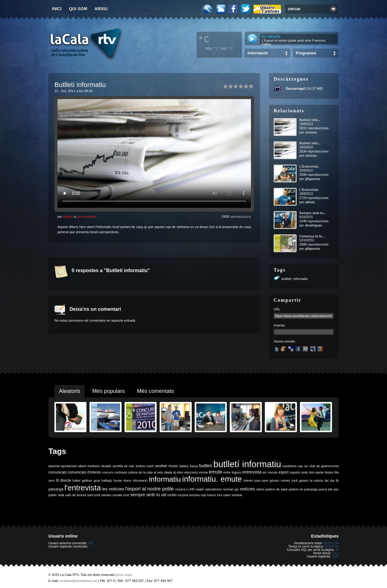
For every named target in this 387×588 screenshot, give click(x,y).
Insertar (279, 325)
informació (140, 480)
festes (329, 472)
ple (330, 489)
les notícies (113, 489)
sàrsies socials (112, 495)
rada (61, 495)
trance (212, 495)
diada (168, 472)
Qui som (78, 9)
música (180, 489)
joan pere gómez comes (272, 480)
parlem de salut (276, 489)
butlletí (286, 279)
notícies (247, 489)
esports (295, 472)
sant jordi (94, 495)
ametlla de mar (123, 466)
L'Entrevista (309, 166)
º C (204, 39)
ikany (127, 480)
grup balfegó (103, 480)
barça (194, 466)
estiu (305, 472)
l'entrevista (83, 488)
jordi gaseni (300, 480)
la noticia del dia (322, 480)
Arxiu (101, 9)
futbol (76, 480)
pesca (323, 489)
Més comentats (155, 391)
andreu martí (145, 466)
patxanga (311, 489)
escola (273, 472)
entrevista (252, 472)
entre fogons (232, 472)
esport (283, 472)
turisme (237, 495)
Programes (306, 53)
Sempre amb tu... (313, 213)
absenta (54, 466)
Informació (258, 53)
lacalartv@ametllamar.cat (78, 581)
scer (126, 495)
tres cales (224, 495)
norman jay (231, 489)
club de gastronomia (324, 466)
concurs (107, 472)
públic (53, 495)
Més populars (109, 391)
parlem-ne (296, 489)
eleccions (191, 472)
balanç (184, 466)
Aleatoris (70, 391)
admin (68, 217)
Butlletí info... (310, 120)
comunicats (58, 472)
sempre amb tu (145, 495)
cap (300, 466)
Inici (57, 9)
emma (203, 472)
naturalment (213, 489)
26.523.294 (331, 543)
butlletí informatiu (247, 464)
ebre (180, 472)
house (118, 480)
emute (216, 472)
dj (174, 472)
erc (265, 472)
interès (248, 480)
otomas (311, 132)
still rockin (169, 495)
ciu (306, 466)
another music (167, 466)
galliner (87, 480)
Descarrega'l (296, 88)
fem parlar (317, 472)
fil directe (64, 480)
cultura (133, 472)
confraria (120, 472)
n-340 (190, 489)
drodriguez (314, 225)
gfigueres (313, 179)
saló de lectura (76, 495)
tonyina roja (198, 495)
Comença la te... (312, 236)
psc (336, 489)
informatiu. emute (212, 479)
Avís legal (125, 575)
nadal (200, 489)
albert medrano (89, 466)
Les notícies (86, 217)
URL (277, 309)
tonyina (183, 495)
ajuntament (69, 466)
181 (91, 543)
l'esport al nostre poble (150, 489)
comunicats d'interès (84, 472)
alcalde (106, 466)
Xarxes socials (284, 341)
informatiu (301, 279)
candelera (289, 466)
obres (260, 489)
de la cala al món (151, 472)
